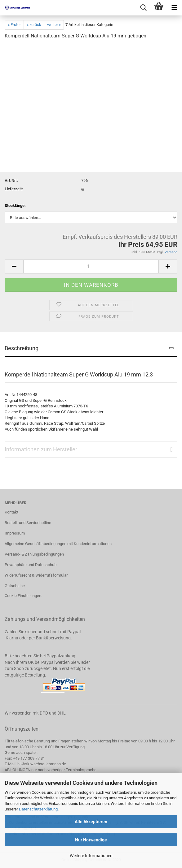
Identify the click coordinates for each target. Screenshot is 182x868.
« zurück (34, 25)
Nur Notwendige (91, 840)
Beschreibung (22, 348)
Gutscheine (15, 586)
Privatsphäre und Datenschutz (31, 565)
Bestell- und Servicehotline (28, 523)
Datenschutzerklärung (38, 809)
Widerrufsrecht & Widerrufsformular (36, 575)
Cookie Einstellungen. (23, 596)
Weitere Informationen (91, 856)
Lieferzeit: (14, 189)
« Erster (14, 25)
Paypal (74, 632)
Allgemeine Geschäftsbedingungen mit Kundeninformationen (58, 544)
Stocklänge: (15, 206)
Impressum (15, 533)
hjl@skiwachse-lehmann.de (42, 764)
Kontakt (11, 512)
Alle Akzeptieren (91, 822)
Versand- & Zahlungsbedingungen (34, 554)
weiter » (54, 25)
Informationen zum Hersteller (41, 449)
